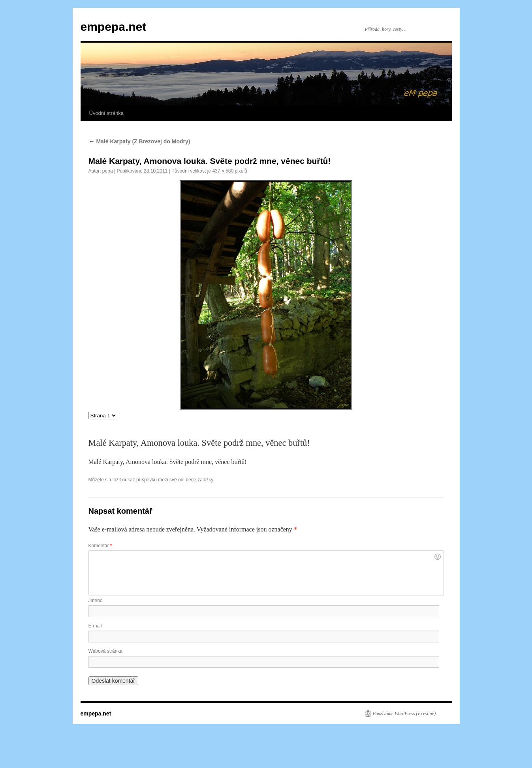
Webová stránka (106, 651)
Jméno (96, 601)
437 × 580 (223, 171)
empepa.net (114, 27)
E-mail (95, 626)
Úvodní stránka (106, 113)
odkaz (129, 480)
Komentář (100, 546)
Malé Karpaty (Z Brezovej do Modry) (139, 141)
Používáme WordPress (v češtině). (405, 714)
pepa (108, 171)
